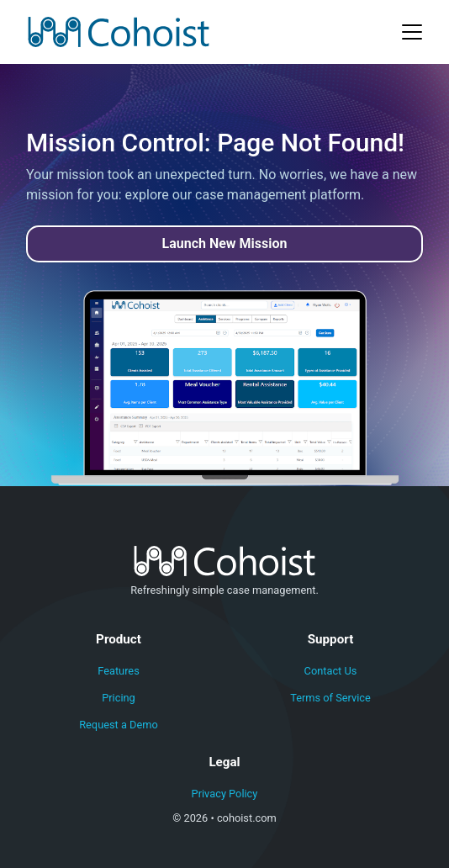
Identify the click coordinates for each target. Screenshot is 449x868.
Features (119, 671)
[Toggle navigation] (412, 32)
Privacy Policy (225, 794)
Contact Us (331, 671)
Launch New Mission (225, 243)
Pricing (119, 698)
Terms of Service (330, 698)
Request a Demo (119, 725)
